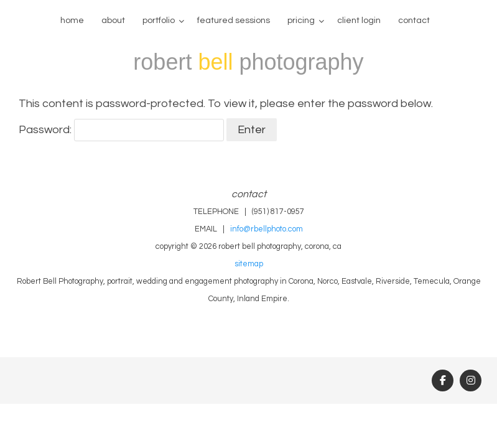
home (72, 21)
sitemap (249, 264)
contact (414, 21)
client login (359, 21)
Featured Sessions (234, 21)
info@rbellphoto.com (267, 229)
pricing (301, 21)
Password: (121, 130)
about (113, 21)
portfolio (159, 21)
